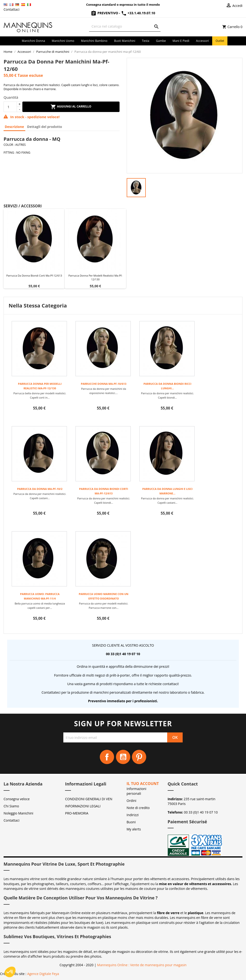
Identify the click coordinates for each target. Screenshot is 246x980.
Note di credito (138, 808)
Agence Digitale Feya (43, 974)
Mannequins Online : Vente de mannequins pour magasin (142, 965)
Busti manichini (125, 41)
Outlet (220, 41)
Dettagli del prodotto (45, 127)
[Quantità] (10, 107)
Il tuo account (143, 784)
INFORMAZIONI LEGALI (83, 806)
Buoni (131, 822)
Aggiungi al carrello (71, 107)
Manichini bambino (94, 41)
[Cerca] (125, 26)
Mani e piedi (181, 41)
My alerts (134, 829)
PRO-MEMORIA (77, 813)
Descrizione (14, 127)
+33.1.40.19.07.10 (138, 13)
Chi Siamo (11, 806)
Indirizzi (133, 815)
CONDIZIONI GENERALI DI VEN (89, 799)
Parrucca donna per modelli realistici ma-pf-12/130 (95, 277)
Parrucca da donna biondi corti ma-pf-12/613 (34, 275)
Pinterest (139, 757)
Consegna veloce (17, 799)
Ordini (132, 801)
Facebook (107, 757)
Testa (146, 41)
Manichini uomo (63, 41)
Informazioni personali (137, 791)
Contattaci (12, 9)
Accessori (202, 41)
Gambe (161, 41)
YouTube (123, 757)
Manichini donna (34, 41)
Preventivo (105, 13)
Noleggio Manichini (18, 813)
